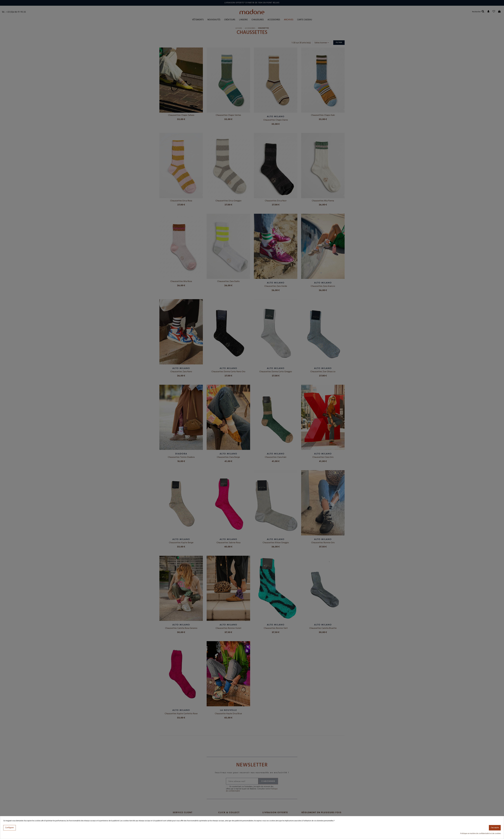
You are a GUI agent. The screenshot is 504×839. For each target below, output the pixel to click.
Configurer (10, 828)
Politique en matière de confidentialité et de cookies (481, 834)
